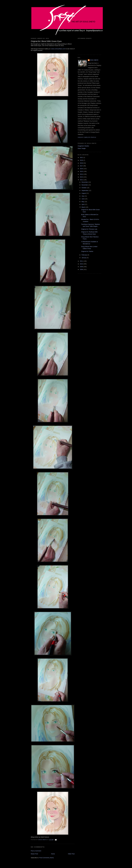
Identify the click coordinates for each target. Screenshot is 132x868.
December (85, 182)
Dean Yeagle (82, 148)
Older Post (71, 854)
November (85, 185)
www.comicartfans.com (58, 49)
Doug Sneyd (94, 60)
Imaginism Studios (83, 146)
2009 (82, 267)
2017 (82, 166)
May (83, 202)
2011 (82, 261)
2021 (82, 157)
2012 (82, 180)
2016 (82, 169)
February (85, 255)
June (83, 199)
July (83, 196)
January (84, 258)
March (84, 207)
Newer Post (34, 854)
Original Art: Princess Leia (89, 229)
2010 (82, 264)
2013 (82, 177)
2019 (82, 160)
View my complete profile (87, 137)
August (84, 193)
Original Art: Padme (87, 251)
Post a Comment (36, 851)
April (83, 204)
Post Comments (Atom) (47, 858)
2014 (82, 174)
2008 (82, 269)
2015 (82, 171)
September (85, 190)
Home (53, 854)
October (84, 188)
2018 (82, 163)
